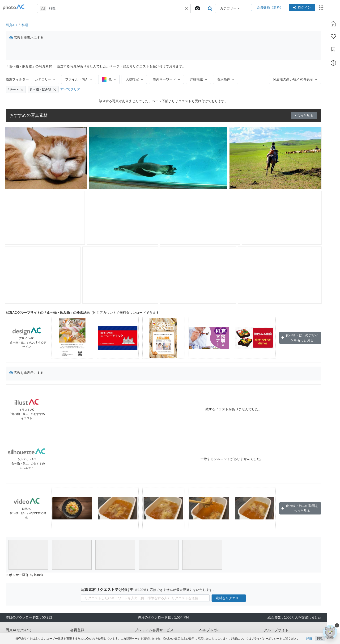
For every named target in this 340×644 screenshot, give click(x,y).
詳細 (309, 639)
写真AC (11, 25)
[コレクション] (333, 49)
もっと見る (304, 116)
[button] (187, 8)
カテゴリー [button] (230, 8)
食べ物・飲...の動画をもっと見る (300, 508)
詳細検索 (198, 79)
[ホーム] (333, 24)
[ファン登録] (333, 37)
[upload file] (197, 8)
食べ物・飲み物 (43, 89)
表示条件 (226, 79)
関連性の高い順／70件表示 (295, 79)
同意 (320, 639)
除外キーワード (166, 79)
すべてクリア (70, 89)
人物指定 (134, 79)
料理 (25, 25)
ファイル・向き (79, 79)
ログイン (302, 7)
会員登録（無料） (269, 7)
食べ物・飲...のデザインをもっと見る (300, 338)
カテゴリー (45, 79)
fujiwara (16, 89)
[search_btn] (210, 8)
